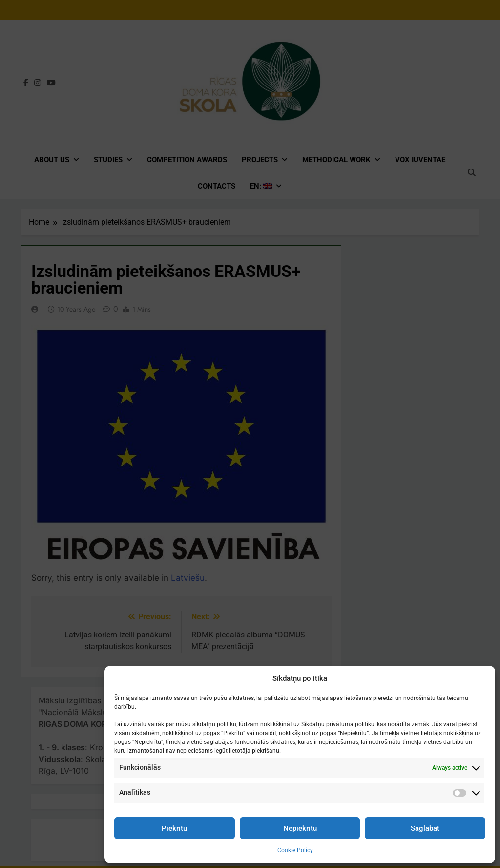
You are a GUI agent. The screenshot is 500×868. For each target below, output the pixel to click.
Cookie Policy (295, 850)
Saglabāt (425, 828)
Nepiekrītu (300, 828)
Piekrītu (174, 828)
